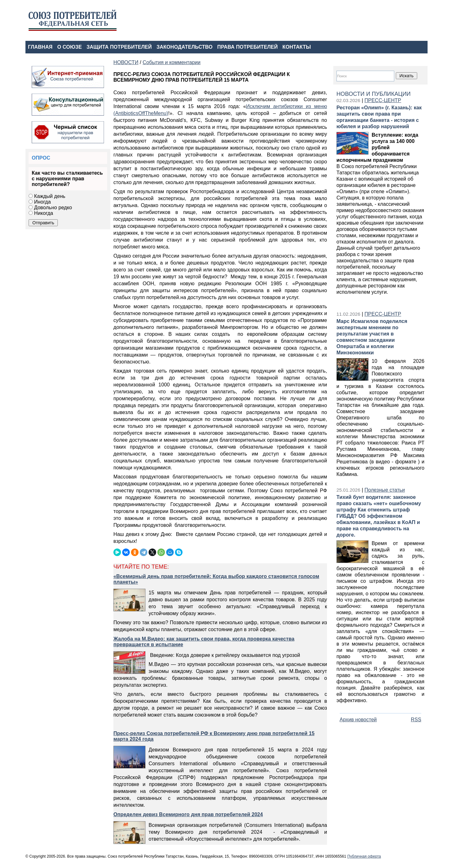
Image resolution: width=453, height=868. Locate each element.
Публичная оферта (364, 856)
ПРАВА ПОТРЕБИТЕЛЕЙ (248, 47)
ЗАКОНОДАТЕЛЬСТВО (184, 47)
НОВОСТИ (126, 62)
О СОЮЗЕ (69, 47)
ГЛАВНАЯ (40, 47)
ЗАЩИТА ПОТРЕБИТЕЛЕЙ (119, 47)
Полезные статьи (385, 490)
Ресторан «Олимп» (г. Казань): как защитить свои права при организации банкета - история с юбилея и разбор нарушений (379, 117)
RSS (416, 720)
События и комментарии (172, 62)
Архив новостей (358, 720)
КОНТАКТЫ (297, 47)
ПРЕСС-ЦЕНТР (383, 100)
